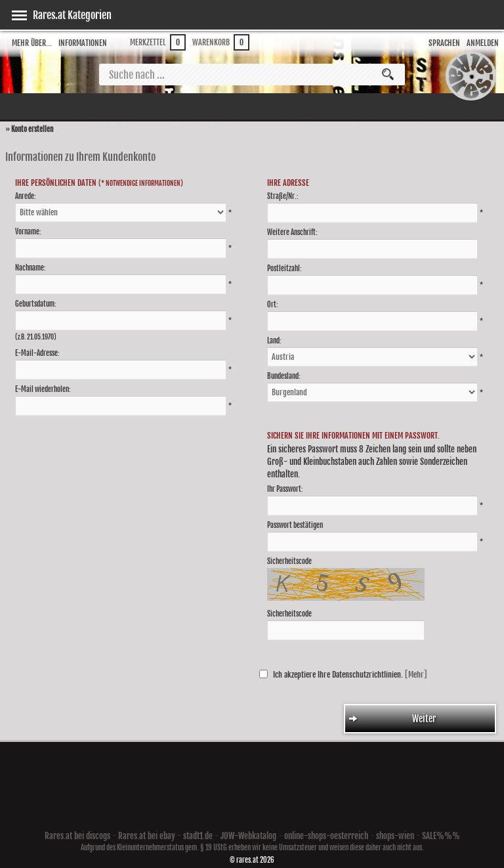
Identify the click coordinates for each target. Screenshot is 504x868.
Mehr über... (32, 43)
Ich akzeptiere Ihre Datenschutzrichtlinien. (338, 675)
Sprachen (444, 43)
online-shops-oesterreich (326, 836)
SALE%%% (441, 836)
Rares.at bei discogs (77, 836)
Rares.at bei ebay (147, 836)
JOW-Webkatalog (248, 836)
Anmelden (483, 43)
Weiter (393, 719)
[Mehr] (416, 675)
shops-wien (395, 836)
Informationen (83, 43)
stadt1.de (198, 836)
